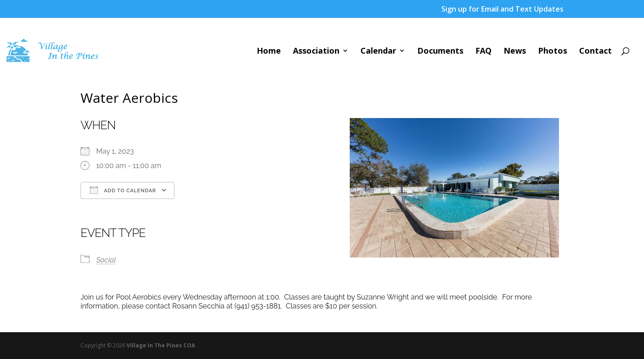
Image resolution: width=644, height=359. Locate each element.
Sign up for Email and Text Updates (502, 10)
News (515, 52)
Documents (440, 52)
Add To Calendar (123, 190)
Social (106, 260)
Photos (553, 52)
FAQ (483, 52)
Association (316, 52)
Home (269, 52)
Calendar (378, 52)
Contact (595, 52)
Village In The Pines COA (161, 345)
